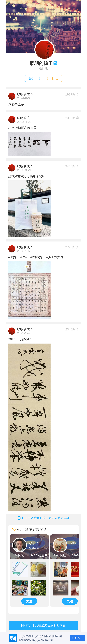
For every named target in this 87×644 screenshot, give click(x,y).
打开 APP (78, 638)
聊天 (55, 79)
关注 (32, 79)
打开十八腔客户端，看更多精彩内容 (46, 518)
